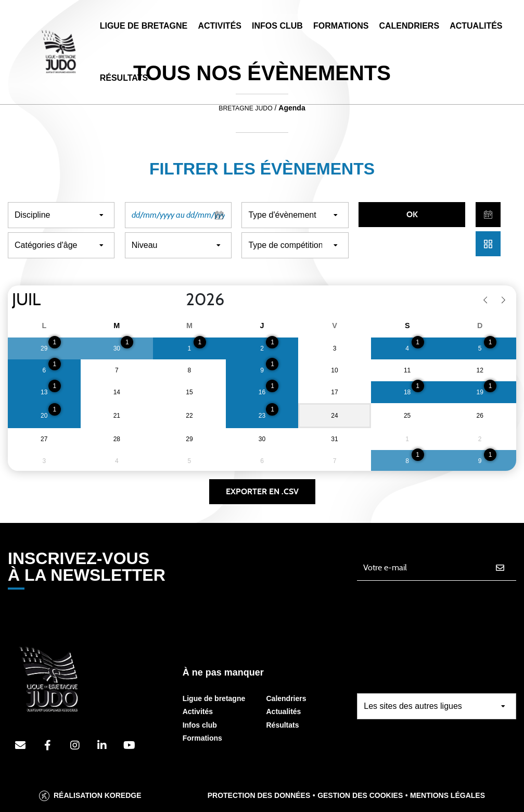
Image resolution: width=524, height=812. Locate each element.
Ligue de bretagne (214, 698)
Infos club (200, 725)
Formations (341, 26)
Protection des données (259, 795)
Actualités (476, 26)
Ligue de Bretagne (144, 26)
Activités (220, 26)
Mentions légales (448, 795)
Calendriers (409, 26)
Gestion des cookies (360, 795)
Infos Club (277, 26)
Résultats (124, 78)
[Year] (177, 300)
